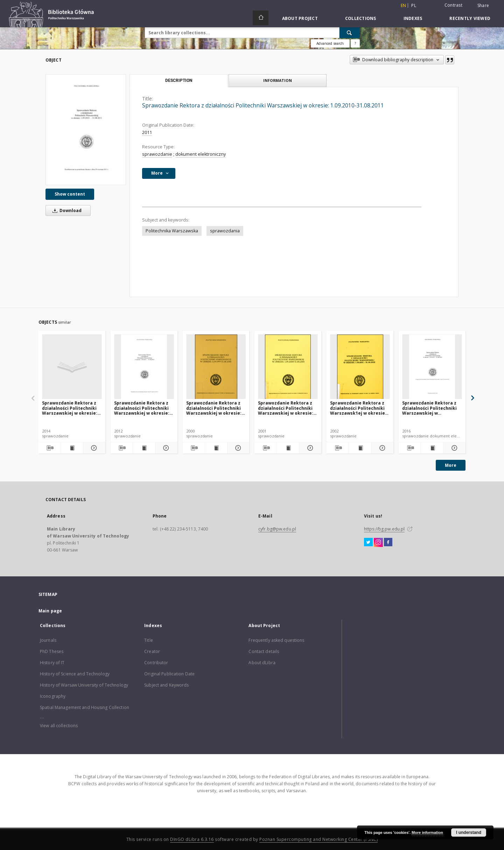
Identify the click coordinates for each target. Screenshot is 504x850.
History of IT (52, 663)
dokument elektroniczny (201, 154)
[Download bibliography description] (50, 448)
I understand (469, 833)
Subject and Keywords (166, 685)
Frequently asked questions (276, 640)
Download (66, 210)
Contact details (264, 651)
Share (483, 6)
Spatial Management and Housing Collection (85, 707)
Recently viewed (470, 18)
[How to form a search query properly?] (355, 43)
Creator (152, 651)
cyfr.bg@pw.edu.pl (277, 529)
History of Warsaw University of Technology (84, 685)
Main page (50, 611)
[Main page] (261, 18)
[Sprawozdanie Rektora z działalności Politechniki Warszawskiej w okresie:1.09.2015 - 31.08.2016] (432, 367)
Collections (361, 18)
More (451, 465)
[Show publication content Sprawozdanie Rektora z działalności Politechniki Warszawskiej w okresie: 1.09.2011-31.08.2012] (144, 448)
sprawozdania (225, 231)
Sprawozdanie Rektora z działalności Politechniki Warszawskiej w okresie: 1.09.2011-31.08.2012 (142, 408)
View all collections (59, 726)
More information (427, 833)
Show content (70, 194)
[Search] (350, 33)
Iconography (53, 696)
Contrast (453, 5)
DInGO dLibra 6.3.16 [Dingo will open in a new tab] (192, 839)
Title (149, 640)
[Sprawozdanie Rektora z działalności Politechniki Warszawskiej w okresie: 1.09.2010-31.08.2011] (86, 130)
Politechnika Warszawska (172, 231)
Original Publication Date (169, 674)
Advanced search (330, 43)
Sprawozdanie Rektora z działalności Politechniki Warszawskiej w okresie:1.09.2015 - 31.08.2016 (429, 408)
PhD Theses (52, 651)
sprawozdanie (157, 154)
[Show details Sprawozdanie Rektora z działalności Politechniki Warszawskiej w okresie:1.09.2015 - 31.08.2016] (453, 448)
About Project (300, 18)
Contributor (156, 663)
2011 (147, 132)
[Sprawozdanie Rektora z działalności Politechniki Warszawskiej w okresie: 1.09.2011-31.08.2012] (144, 367)
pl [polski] (414, 5)
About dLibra (262, 663)
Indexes (413, 18)
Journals (48, 640)
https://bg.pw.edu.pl (384, 529)
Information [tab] (278, 80)
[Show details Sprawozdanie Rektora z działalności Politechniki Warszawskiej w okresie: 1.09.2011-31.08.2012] (165, 448)
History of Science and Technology (75, 674)
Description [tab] (179, 80)
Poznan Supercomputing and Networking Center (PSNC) (318, 839)
